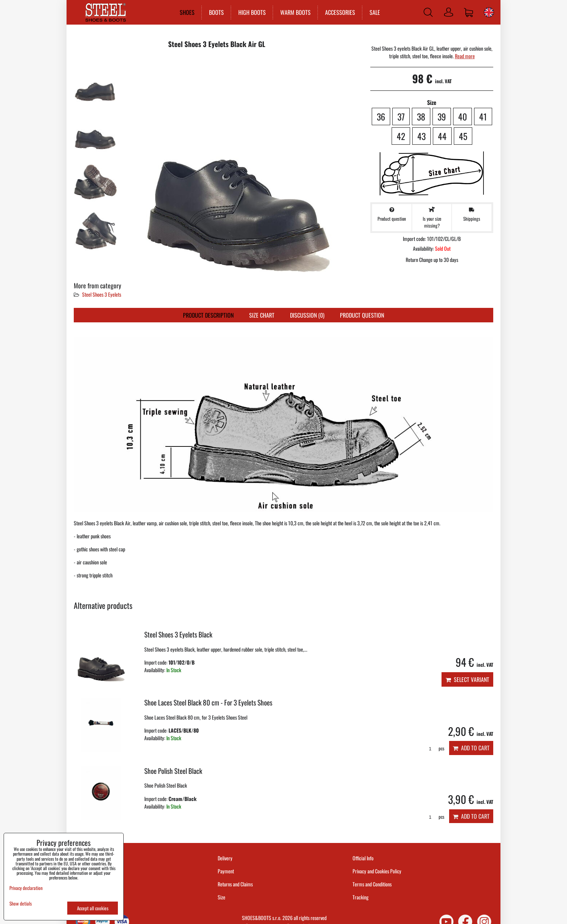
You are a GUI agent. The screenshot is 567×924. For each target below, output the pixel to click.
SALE (374, 12)
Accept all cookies (93, 908)
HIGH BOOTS (251, 12)
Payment (226, 871)
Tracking (361, 897)
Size (222, 897)
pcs (434, 748)
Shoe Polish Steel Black (173, 771)
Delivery (225, 858)
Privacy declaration (26, 888)
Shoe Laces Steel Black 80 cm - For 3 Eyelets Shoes (208, 702)
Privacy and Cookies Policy (377, 871)
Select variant (467, 679)
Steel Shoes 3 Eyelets (102, 294)
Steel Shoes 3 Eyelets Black (178, 634)
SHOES (186, 12)
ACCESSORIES (339, 12)
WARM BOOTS (295, 12)
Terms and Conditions (372, 884)
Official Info (363, 858)
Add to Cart (471, 748)
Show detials (21, 904)
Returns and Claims (235, 884)
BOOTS (216, 12)
